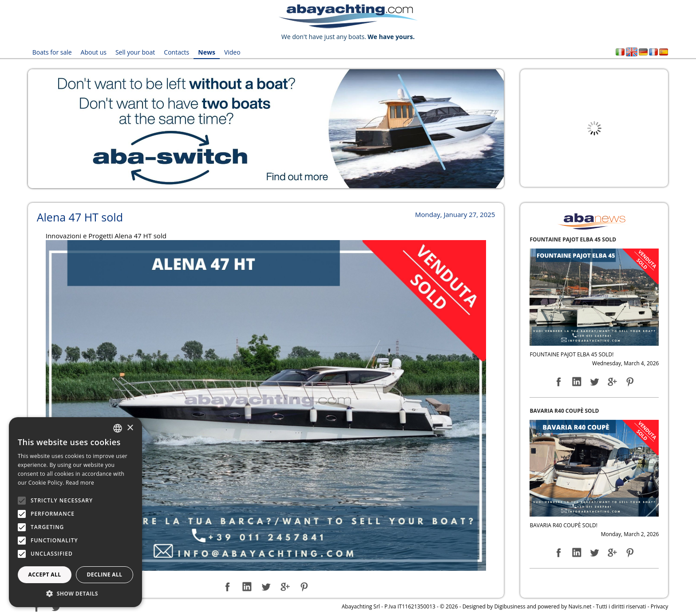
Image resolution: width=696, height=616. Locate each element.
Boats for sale (52, 52)
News (207, 52)
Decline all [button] (105, 575)
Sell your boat (135, 52)
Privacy (660, 606)
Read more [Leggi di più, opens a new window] (80, 483)
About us (94, 52)
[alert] (75, 512)
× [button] (130, 428)
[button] (75, 594)
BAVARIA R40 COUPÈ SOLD (564, 411)
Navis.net (580, 606)
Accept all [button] (45, 575)
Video (232, 52)
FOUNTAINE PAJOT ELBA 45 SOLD (573, 239)
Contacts (176, 52)
